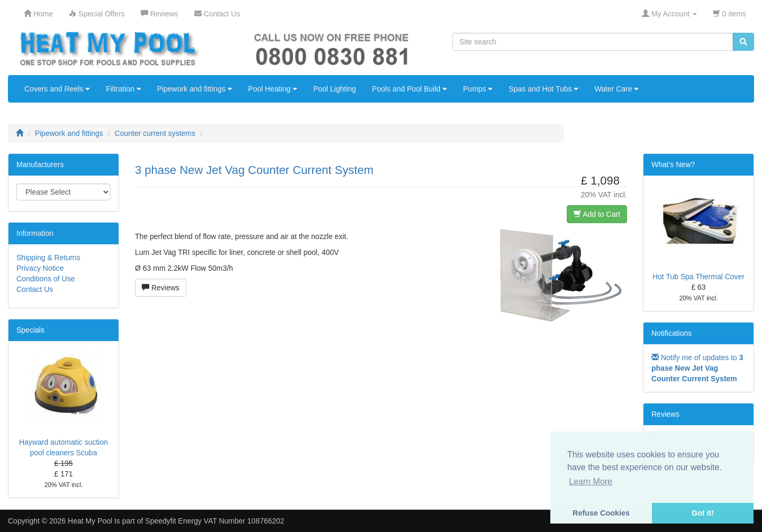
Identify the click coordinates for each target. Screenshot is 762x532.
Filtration (124, 89)
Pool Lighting (335, 89)
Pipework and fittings (195, 89)
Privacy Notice (40, 268)
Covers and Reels (57, 89)
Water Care (616, 89)
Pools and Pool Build (410, 89)
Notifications (672, 333)
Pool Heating (273, 89)
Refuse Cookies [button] (601, 513)
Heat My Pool (90, 521)
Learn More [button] (591, 481)
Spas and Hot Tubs (543, 89)
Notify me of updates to (697, 368)
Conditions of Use (46, 279)
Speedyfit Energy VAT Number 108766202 (215, 521)
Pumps (478, 89)
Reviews (161, 288)
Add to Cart (597, 214)
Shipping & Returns (48, 258)
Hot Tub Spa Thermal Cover (698, 277)
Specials (30, 330)
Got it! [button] (703, 513)
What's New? (673, 164)
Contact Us (35, 289)
